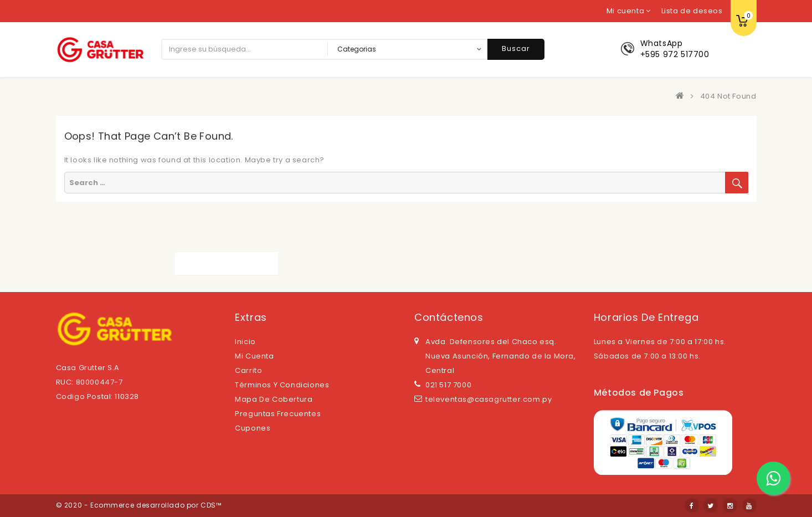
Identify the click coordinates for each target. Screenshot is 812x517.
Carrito (248, 370)
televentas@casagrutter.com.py (489, 399)
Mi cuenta (254, 356)
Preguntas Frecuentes (278, 414)
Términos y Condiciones (282, 385)
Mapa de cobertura (274, 399)
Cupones (253, 428)
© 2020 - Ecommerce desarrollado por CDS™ (139, 505)
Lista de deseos (692, 11)
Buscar (516, 48)
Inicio (245, 342)
